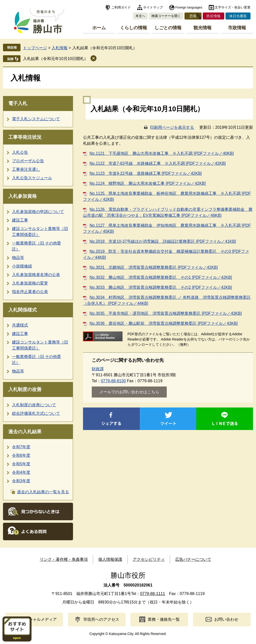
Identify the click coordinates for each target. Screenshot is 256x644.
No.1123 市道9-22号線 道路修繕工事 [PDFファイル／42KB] (146, 173)
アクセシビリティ (149, 559)
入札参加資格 (22, 196)
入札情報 (59, 48)
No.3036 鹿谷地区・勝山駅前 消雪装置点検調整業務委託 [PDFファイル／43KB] (164, 323)
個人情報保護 (110, 559)
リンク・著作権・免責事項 (64, 559)
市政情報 (237, 28)
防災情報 (213, 16)
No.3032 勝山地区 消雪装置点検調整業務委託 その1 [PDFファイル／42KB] (161, 277)
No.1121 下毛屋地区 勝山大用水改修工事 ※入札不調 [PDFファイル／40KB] (162, 153)
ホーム (99, 28)
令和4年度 (21, 472)
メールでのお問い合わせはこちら (129, 392)
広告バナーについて (193, 559)
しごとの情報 (168, 28)
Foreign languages (189, 7)
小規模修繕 (22, 266)
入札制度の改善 (25, 389)
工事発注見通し (26, 169)
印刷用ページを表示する (172, 127)
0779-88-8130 (113, 381)
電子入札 (18, 103)
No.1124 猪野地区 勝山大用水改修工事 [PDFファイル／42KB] (148, 183)
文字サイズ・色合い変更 (233, 7)
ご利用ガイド (121, 7)
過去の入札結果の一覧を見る (43, 492)
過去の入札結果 (25, 432)
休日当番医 (238, 16)
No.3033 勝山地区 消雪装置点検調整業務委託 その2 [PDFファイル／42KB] (161, 287)
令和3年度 (21, 481)
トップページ (35, 48)
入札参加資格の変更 (30, 283)
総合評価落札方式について (36, 413)
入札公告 (20, 152)
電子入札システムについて (36, 119)
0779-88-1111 (152, 594)
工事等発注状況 (25, 137)
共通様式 (20, 325)
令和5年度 (21, 464)
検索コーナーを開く (166, 16)
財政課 (98, 369)
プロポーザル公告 (28, 161)
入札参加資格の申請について (38, 212)
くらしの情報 (133, 28)
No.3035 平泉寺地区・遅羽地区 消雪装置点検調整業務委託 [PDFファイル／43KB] (166, 313)
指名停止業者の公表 (30, 292)
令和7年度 (21, 447)
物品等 (18, 258)
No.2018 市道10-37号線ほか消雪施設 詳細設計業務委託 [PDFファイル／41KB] (163, 241)
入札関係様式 (22, 310)
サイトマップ (153, 7)
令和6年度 (21, 455)
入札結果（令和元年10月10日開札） (55, 59)
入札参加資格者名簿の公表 (36, 275)
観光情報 (202, 28)
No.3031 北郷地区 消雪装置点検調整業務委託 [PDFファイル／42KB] (154, 267)
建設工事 (20, 220)
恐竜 (193, 16)
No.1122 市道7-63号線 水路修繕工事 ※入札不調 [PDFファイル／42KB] (158, 163)
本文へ (140, 16)
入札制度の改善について (34, 405)
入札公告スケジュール (32, 178)
